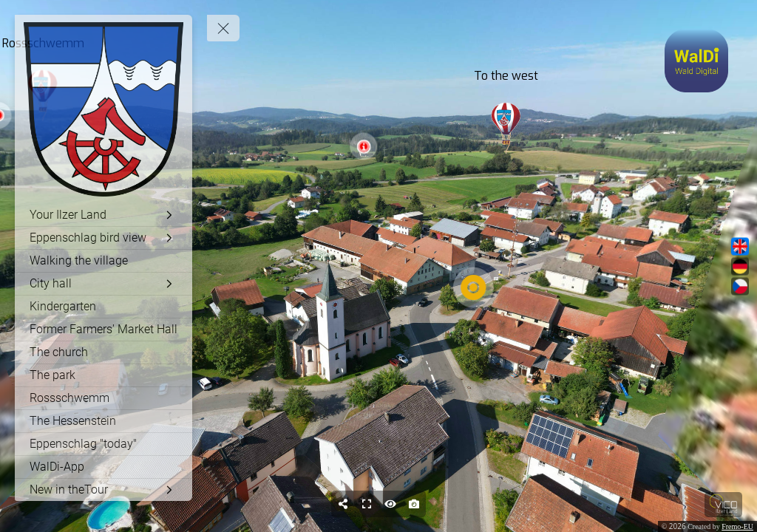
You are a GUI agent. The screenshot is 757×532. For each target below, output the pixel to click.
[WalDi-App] (103, 467)
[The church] (103, 352)
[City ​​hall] (103, 284)
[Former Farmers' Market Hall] (103, 330)
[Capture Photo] (414, 504)
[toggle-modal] (696, 61)
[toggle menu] (223, 28)
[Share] (343, 504)
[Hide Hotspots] (390, 504)
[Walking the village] (103, 261)
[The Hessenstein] (103, 421)
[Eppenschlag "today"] (103, 444)
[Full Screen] (367, 504)
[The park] (103, 375)
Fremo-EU (737, 526)
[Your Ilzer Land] (103, 215)
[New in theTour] (103, 490)
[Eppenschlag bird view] (103, 238)
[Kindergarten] (103, 307)
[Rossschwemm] (103, 398)
